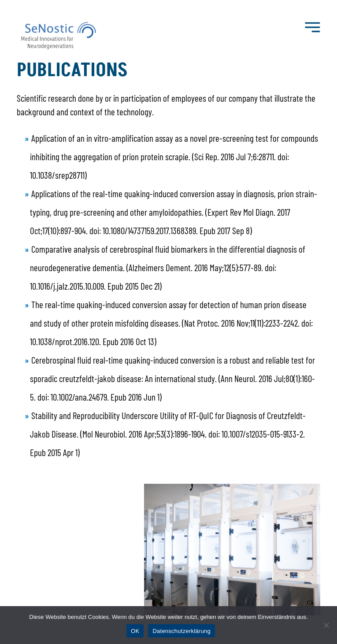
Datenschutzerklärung (181, 631)
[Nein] (326, 625)
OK (135, 631)
